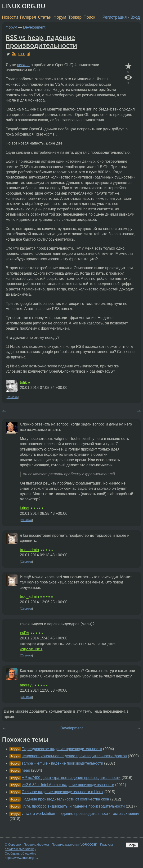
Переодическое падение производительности (62, 749)
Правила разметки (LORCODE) (74, 845)
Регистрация (115, 17)
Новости (10, 17)
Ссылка (12, 397)
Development (34, 27)
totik (23, 382)
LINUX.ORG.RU (24, 6)
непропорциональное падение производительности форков (74, 756)
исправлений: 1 (31, 649)
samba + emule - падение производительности (62, 763)
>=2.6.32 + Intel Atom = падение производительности (68, 785)
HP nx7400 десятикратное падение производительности (71, 778)
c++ (22, 54)
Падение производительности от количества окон (65, 799)
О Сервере (13, 845)
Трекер (75, 17)
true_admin (29, 550)
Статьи (45, 17)
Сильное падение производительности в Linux (62, 792)
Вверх (132, 845)
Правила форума (36, 845)
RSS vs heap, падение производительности (41, 41)
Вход (135, 17)
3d (14, 54)
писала (23, 65)
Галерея (28, 17)
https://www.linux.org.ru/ (21, 858)
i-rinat (25, 508)
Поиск (89, 17)
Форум (60, 17)
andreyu (27, 685)
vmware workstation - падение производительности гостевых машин (81, 814)
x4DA (24, 633)
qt (28, 54)
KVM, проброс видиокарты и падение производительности (73, 806)
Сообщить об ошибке (20, 853)
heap (26, 770)
